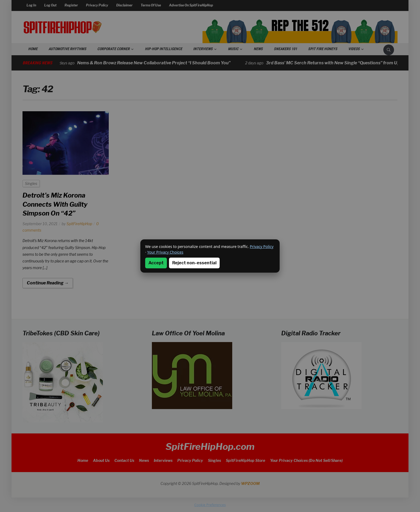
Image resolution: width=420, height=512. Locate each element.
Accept (156, 263)
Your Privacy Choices (165, 252)
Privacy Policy (262, 246)
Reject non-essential (194, 263)
